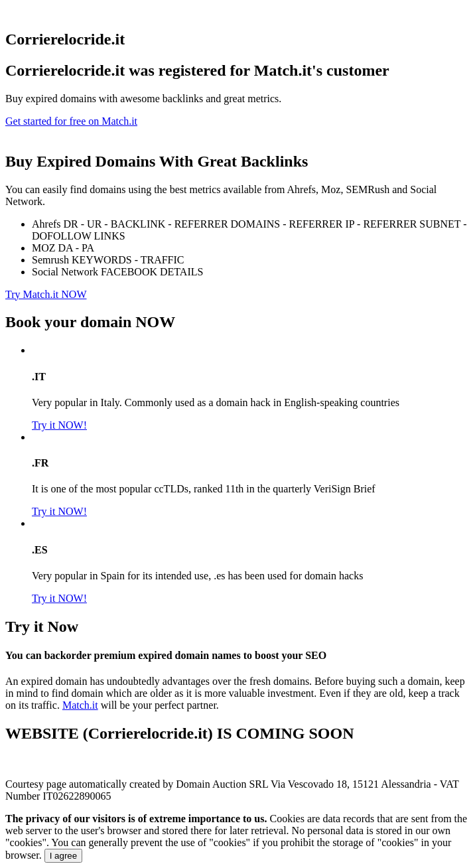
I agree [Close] (64, 856)
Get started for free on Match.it (71, 121)
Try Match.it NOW (46, 294)
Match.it (80, 705)
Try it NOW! (59, 425)
